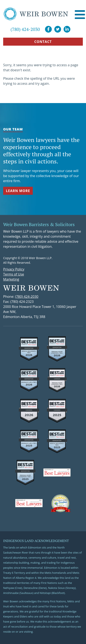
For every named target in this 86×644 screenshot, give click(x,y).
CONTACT (43, 42)
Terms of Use (14, 274)
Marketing (11, 279)
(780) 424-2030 (25, 29)
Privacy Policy (14, 269)
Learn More (18, 191)
